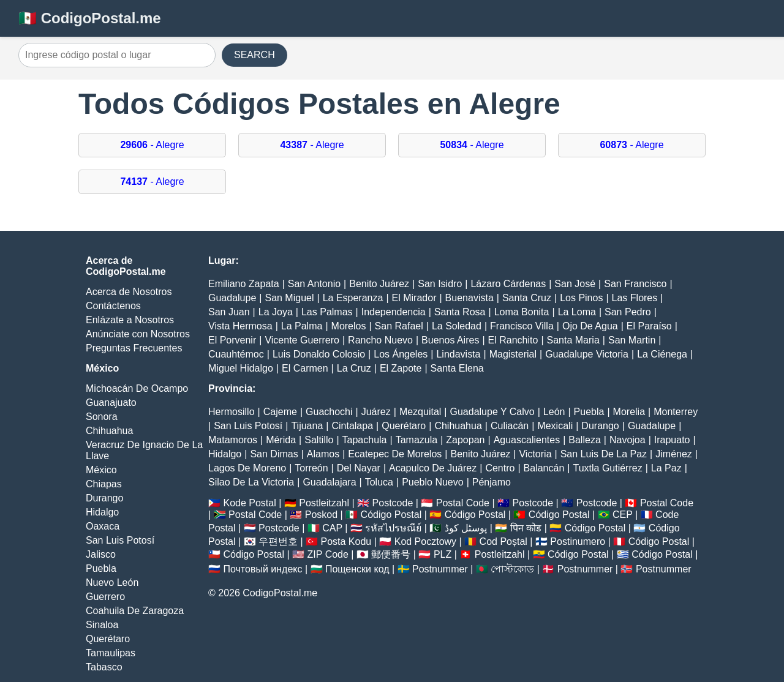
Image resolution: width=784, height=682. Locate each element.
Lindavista (458, 354)
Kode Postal (249, 503)
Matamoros (233, 440)
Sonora (102, 417)
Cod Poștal (503, 541)
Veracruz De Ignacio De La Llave (144, 450)
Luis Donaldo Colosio (319, 354)
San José (575, 284)
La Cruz (354, 368)
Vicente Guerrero (302, 340)
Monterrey (676, 412)
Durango (104, 498)
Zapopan (465, 440)
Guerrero (105, 597)
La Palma (302, 326)
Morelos (349, 326)
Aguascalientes (527, 440)
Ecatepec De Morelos (395, 454)
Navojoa (628, 440)
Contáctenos (113, 306)
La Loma (577, 312)
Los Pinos (581, 298)
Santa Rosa (460, 312)
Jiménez (674, 454)
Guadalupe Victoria (587, 354)
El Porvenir (232, 340)
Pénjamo (492, 482)
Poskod (321, 515)
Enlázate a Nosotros (130, 320)
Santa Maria (573, 340)
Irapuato (672, 440)
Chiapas (104, 484)
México (101, 470)
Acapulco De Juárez (433, 468)
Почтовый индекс (262, 569)
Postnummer (440, 569)
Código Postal (391, 515)
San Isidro (440, 284)
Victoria (535, 454)
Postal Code (463, 503)
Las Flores (635, 298)
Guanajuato (111, 403)
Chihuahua (109, 431)
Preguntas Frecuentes (134, 348)
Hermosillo (232, 412)
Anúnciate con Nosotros (138, 334)
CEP (623, 515)
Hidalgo (102, 512)
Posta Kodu (346, 541)
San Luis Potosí (120, 540)
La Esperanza (353, 298)
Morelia (629, 412)
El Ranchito (513, 340)
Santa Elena (457, 368)
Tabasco (104, 667)
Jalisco (101, 554)
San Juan (229, 312)
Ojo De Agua (590, 326)
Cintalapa (352, 426)
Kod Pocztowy (425, 541)
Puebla (101, 568)
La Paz (666, 468)
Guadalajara (329, 482)
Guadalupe (232, 298)
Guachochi (329, 412)
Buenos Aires (450, 340)
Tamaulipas (111, 653)
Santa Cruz (527, 298)
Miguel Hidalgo (241, 368)
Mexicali (555, 426)
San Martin (632, 340)
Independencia (394, 312)
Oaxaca (103, 526)
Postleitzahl (324, 503)
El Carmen (305, 368)
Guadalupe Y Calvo (492, 412)
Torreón (311, 468)
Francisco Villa (522, 326)
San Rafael (399, 326)
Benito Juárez (379, 284)
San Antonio (314, 284)
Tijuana (307, 426)
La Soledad (457, 326)
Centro (500, 468)
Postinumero (578, 541)
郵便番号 (391, 554)
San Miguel (289, 298)
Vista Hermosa (240, 326)
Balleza (584, 440)
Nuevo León (112, 583)
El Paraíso (649, 326)
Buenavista (469, 298)
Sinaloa (102, 625)
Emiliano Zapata (244, 284)
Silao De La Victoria (251, 482)
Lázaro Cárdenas (508, 284)
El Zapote (401, 368)
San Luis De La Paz (604, 454)
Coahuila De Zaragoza (135, 611)
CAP (332, 528)
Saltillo (319, 440)
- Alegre (152, 145)
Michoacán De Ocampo (137, 388)
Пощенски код (357, 569)
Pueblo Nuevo (433, 482)
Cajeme (280, 412)
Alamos (323, 454)
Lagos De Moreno (247, 468)
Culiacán (510, 426)
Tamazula (417, 440)
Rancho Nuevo (380, 340)
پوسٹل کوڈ (466, 528)
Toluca (379, 482)
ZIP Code (328, 554)
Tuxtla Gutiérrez (607, 468)
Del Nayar (359, 468)
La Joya (276, 312)
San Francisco (635, 284)
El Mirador (414, 298)
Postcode (393, 503)
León (554, 412)
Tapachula (365, 440)
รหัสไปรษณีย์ (393, 528)
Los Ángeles (401, 354)
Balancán (544, 468)
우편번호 (278, 541)
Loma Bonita (522, 312)
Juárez (376, 412)
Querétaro (108, 639)
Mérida (281, 440)
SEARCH (254, 55)
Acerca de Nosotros (129, 292)
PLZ (443, 554)
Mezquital (420, 412)
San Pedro (628, 312)
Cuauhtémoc (236, 354)
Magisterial (513, 354)
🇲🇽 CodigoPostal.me (90, 18)
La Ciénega (662, 354)
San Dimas (274, 454)
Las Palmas (327, 312)
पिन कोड (526, 528)
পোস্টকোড (512, 569)
